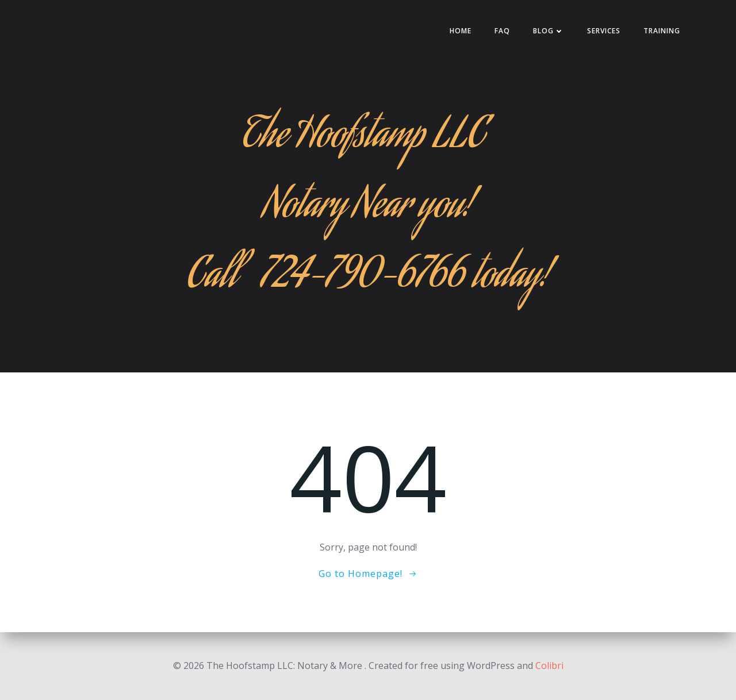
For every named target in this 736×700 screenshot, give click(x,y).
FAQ (502, 31)
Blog (549, 31)
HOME (461, 31)
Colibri (549, 666)
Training (662, 31)
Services (604, 31)
